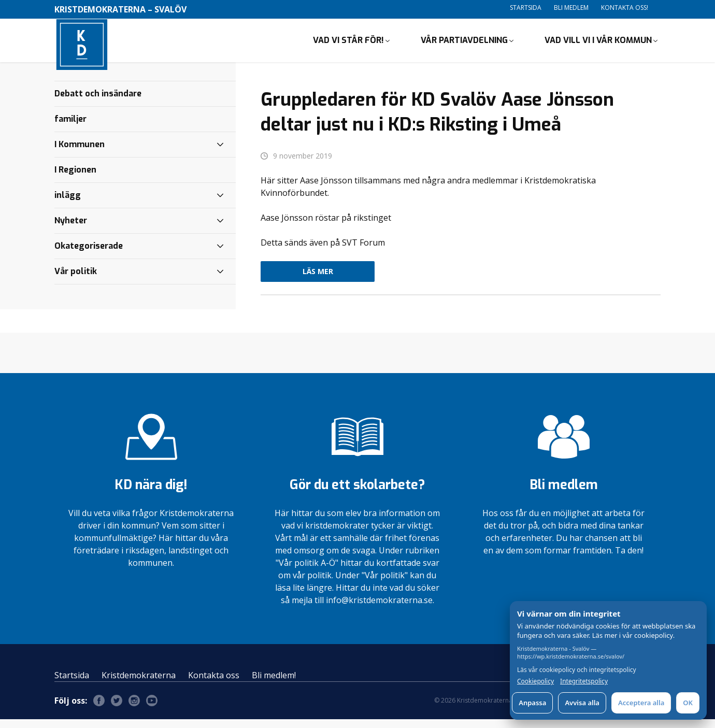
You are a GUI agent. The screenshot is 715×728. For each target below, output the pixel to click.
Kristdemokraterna (139, 684)
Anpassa (532, 703)
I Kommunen (80, 153)
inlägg (68, 203)
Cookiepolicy (535, 681)
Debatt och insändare (98, 102)
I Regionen (75, 178)
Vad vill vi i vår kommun (598, 44)
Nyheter (71, 229)
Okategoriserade (89, 254)
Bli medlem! (274, 684)
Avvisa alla (582, 703)
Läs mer (318, 280)
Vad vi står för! (348, 44)
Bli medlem (571, 8)
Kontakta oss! (625, 8)
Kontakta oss (214, 684)
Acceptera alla (641, 703)
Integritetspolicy (584, 681)
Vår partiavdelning (464, 44)
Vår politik (76, 280)
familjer (70, 127)
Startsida (526, 8)
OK (688, 703)
